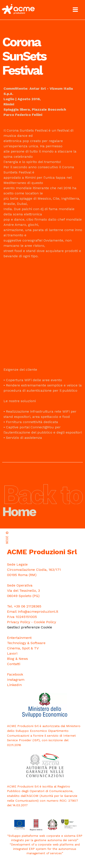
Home (42, 506)
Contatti (14, 664)
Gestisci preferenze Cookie (30, 627)
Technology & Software (26, 643)
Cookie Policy (45, 622)
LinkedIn (14, 685)
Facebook (15, 674)
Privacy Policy (19, 622)
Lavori (12, 653)
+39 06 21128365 (28, 606)
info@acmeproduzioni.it (38, 612)
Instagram (16, 680)
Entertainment (19, 638)
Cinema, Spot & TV (23, 648)
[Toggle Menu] (75, 10)
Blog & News (17, 659)
